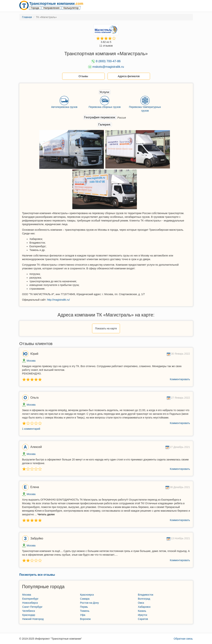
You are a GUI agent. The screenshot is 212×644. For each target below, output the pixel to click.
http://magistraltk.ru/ (58, 300)
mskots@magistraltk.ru (108, 67)
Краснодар (29, 615)
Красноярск (87, 595)
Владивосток (146, 595)
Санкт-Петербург (32, 607)
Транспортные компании (56, 3)
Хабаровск (144, 607)
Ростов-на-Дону (89, 603)
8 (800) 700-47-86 (108, 61)
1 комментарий (31, 429)
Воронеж (85, 619)
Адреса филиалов (129, 76)
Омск (141, 603)
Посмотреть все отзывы (37, 575)
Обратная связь (183, 639)
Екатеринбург (30, 599)
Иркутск (143, 615)
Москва (31, 361)
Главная (27, 17)
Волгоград (144, 599)
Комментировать (180, 379)
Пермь (84, 607)
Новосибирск (30, 603)
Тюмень (85, 611)
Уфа (83, 615)
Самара (85, 599)
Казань (142, 611)
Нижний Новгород (33, 619)
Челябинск (29, 611)
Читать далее (46, 514)
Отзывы (83, 76)
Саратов (143, 619)
